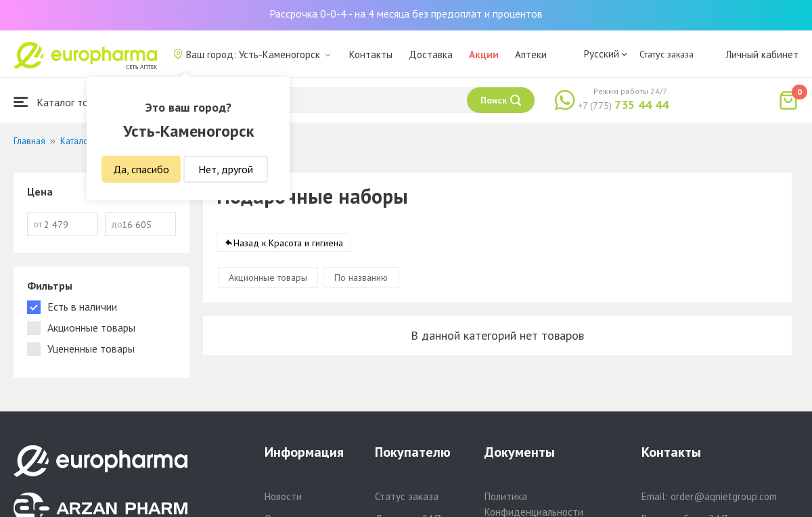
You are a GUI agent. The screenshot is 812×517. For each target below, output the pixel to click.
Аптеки (531, 54)
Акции (484, 54)
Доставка (431, 54)
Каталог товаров (65, 102)
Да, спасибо (141, 169)
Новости (283, 496)
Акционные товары (268, 277)
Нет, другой (226, 169)
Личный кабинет (762, 54)
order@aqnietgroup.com (724, 496)
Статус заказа (667, 54)
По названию (361, 277)
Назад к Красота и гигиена (288, 243)
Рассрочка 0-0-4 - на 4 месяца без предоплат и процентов (406, 14)
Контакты (371, 54)
